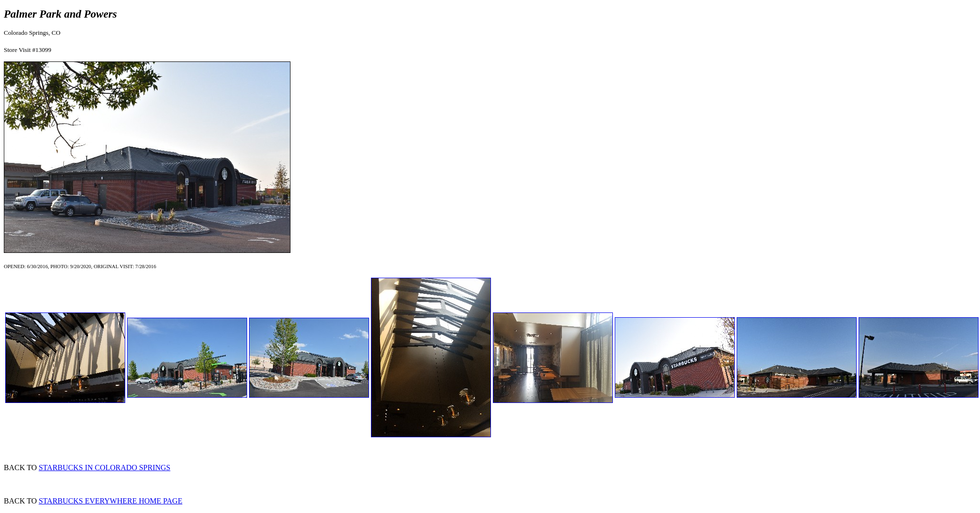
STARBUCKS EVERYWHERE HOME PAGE (110, 501)
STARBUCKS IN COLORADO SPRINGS (105, 468)
